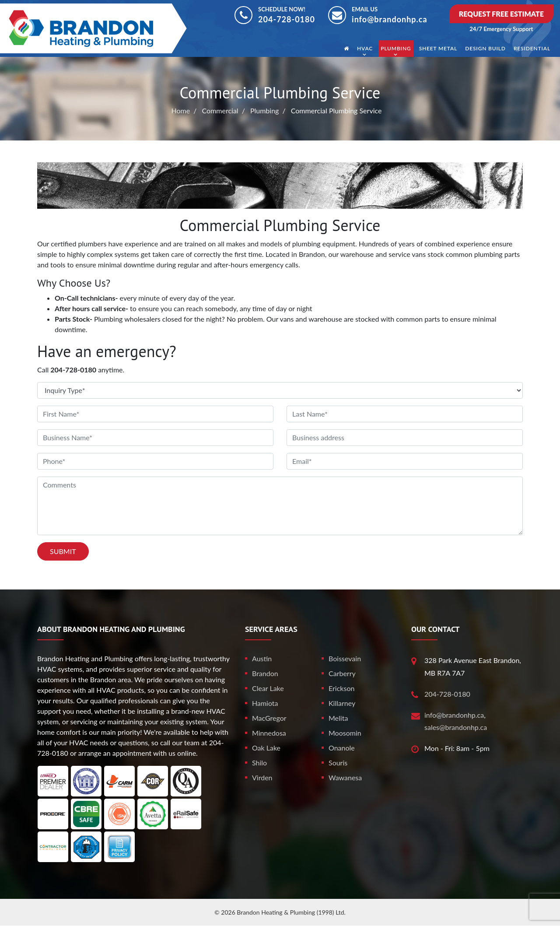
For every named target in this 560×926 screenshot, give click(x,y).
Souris (338, 763)
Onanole (342, 748)
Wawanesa (345, 777)
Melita (338, 718)
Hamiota (265, 703)
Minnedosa (269, 733)
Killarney (342, 703)
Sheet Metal (438, 48)
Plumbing (396, 48)
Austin (262, 658)
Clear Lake (268, 688)
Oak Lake (266, 748)
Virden (262, 777)
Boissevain (345, 658)
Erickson (341, 688)
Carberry (342, 673)
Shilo (259, 763)
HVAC (365, 48)
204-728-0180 (287, 19)
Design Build (485, 48)
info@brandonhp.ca (390, 19)
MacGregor (269, 718)
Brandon (265, 673)
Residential (532, 48)
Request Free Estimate (501, 14)
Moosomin (345, 733)
